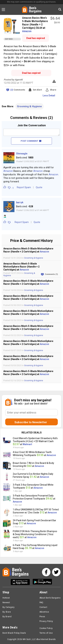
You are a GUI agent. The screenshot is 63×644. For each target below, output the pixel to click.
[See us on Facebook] (46, 572)
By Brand (7, 617)
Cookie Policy (46, 628)
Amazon (27, 31)
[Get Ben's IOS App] (22, 582)
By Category (8, 607)
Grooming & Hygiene (29, 106)
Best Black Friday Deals (14, 633)
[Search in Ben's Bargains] (60, 9)
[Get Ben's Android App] (42, 582)
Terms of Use (46, 633)
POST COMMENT (31, 141)
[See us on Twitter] (56, 572)
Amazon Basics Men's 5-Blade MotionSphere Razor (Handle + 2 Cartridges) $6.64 (35, 23)
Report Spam (24, 187)
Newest (6, 603)
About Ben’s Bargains (50, 598)
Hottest (6, 598)
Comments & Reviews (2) (32, 118)
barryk (20, 202)
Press (42, 617)
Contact (43, 607)
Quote (39, 187)
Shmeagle (22, 154)
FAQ (41, 603)
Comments (18, 90)
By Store (7, 612)
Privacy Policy (46, 621)
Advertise (44, 612)
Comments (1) (51, 274)
